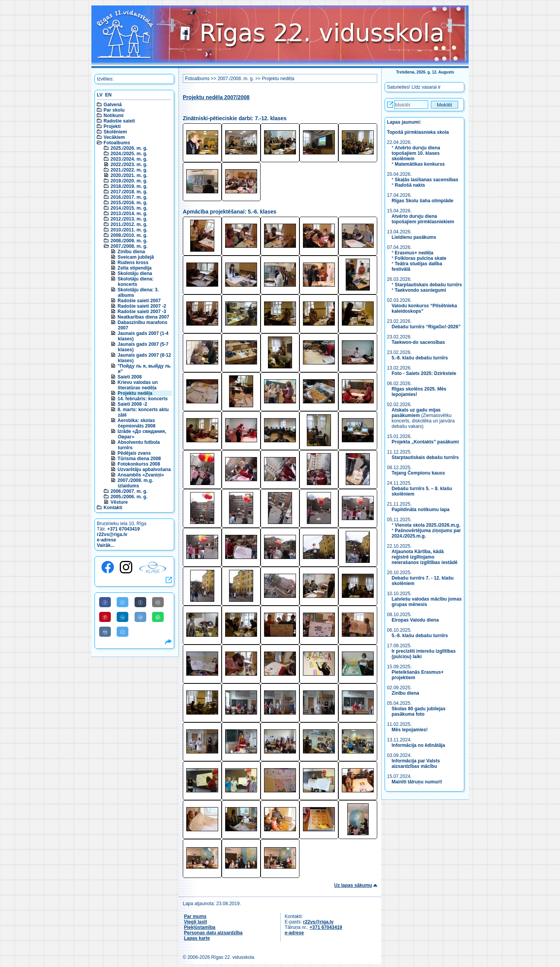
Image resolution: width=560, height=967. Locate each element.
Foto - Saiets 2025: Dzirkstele (424, 373)
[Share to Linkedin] (122, 617)
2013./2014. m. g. (129, 214)
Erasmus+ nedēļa (414, 253)
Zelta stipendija (134, 268)
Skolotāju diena (135, 273)
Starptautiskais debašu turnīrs (428, 285)
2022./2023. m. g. (129, 165)
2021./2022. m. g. (129, 170)
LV (100, 95)
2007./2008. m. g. (129, 246)
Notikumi (113, 116)
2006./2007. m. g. (129, 491)
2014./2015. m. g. (129, 208)
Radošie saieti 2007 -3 (142, 312)
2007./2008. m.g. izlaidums (135, 483)
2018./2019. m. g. (129, 186)
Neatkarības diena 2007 (143, 317)
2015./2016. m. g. (129, 203)
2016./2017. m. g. (129, 197)
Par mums (195, 916)
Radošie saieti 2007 (139, 301)
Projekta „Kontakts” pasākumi (425, 442)
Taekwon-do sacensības (418, 342)
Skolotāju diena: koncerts (136, 282)
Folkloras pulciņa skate (421, 258)
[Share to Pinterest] (105, 617)
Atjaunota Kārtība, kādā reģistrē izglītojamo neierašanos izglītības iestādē (424, 557)
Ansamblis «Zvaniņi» (141, 475)
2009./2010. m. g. (129, 235)
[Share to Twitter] (122, 602)
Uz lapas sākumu (353, 885)
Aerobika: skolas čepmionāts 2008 (136, 423)
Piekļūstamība (200, 927)
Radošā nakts (410, 185)
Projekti (112, 126)
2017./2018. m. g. (129, 192)
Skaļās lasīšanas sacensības (426, 180)
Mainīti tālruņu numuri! (417, 782)
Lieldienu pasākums (414, 237)
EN (108, 95)
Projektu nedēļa (135, 393)
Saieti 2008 (129, 377)
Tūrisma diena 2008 (139, 459)
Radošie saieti (119, 121)
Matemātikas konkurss (420, 164)
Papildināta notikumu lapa (421, 510)
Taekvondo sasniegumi (421, 290)
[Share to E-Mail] (158, 602)
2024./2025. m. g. (129, 154)
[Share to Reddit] (140, 617)
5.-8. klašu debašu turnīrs (420, 358)
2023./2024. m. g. (129, 159)
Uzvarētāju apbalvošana (144, 469)
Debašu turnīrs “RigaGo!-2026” (426, 327)
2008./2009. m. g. (129, 241)
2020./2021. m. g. (129, 175)
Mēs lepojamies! (410, 730)
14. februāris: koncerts (143, 399)
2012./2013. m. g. (129, 219)
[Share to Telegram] (122, 632)
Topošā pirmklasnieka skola (418, 132)
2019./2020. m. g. (129, 181)
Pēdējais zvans (134, 453)
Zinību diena (131, 252)
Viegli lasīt (195, 922)
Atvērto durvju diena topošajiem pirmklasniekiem (423, 219)
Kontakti (113, 508)
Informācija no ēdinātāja (418, 745)
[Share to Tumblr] (140, 602)
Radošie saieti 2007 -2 (142, 306)
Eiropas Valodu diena (415, 620)
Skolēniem (115, 132)
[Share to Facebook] (105, 602)
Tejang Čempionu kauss (418, 473)
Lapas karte (197, 938)
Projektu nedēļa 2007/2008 (216, 97)
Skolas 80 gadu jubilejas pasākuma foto (419, 711)
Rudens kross (133, 263)
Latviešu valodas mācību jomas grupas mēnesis (427, 602)
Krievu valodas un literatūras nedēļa (137, 385)
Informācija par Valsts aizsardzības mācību (416, 764)
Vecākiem (114, 137)
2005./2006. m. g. (129, 497)
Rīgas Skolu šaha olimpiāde (423, 201)
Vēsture (119, 502)
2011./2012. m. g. (129, 224)
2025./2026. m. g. (129, 148)
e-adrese (106, 540)
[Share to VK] (105, 632)
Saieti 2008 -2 (132, 404)
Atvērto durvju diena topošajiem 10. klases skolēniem (416, 153)
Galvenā (113, 105)
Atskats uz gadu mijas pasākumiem (416, 413)
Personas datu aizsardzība (213, 933)
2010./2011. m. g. (129, 230)
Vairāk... (106, 545)
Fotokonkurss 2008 (139, 464)
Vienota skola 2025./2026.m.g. (428, 525)
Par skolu (114, 110)
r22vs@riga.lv (112, 534)
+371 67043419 (124, 529)
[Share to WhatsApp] (158, 617)
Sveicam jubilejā (136, 257)
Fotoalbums (117, 143)
